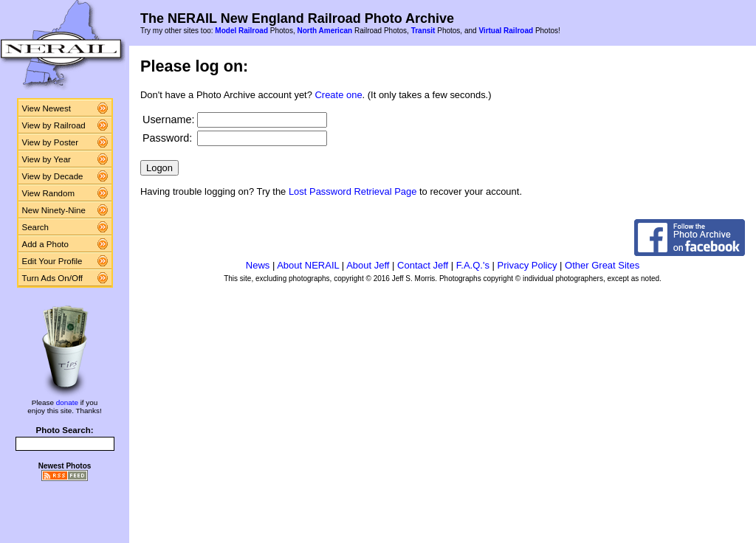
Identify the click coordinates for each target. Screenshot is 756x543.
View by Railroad (54, 125)
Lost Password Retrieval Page (353, 191)
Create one (339, 95)
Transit (423, 31)
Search (36, 227)
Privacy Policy (528, 265)
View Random (48, 193)
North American (324, 31)
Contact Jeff (423, 265)
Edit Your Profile (52, 261)
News (258, 265)
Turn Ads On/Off (53, 278)
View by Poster (51, 142)
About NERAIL (308, 265)
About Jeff (368, 265)
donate (67, 402)
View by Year (47, 159)
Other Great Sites (602, 265)
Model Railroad (241, 31)
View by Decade (53, 176)
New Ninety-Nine (54, 210)
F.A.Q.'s (473, 265)
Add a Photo (45, 244)
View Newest (47, 108)
